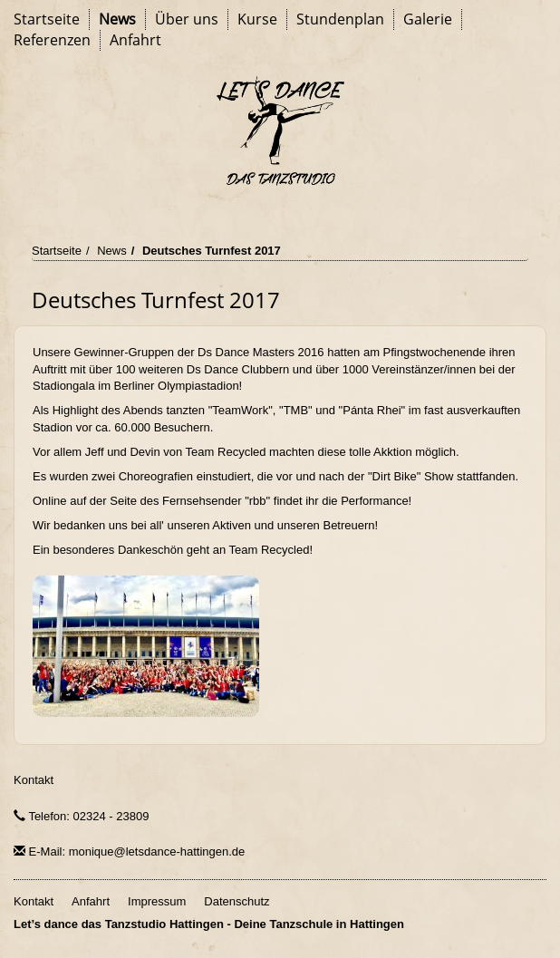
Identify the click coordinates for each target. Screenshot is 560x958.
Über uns (187, 19)
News (117, 19)
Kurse (257, 19)
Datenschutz (237, 901)
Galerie (428, 19)
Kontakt (34, 780)
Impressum (157, 901)
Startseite (47, 19)
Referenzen (52, 40)
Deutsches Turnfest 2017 (212, 251)
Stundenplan (340, 19)
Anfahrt (135, 40)
